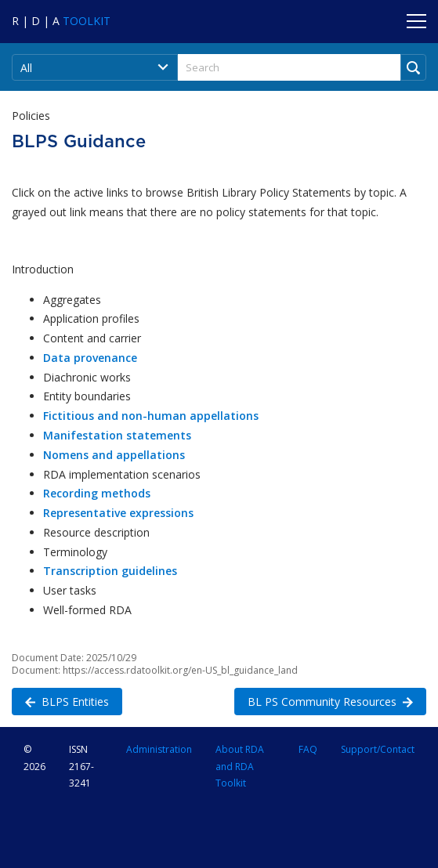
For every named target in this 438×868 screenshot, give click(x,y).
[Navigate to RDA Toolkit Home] (61, 21)
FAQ (308, 749)
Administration (159, 749)
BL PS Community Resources (324, 701)
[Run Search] (413, 67)
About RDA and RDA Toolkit (240, 766)
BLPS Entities (60, 701)
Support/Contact (378, 749)
